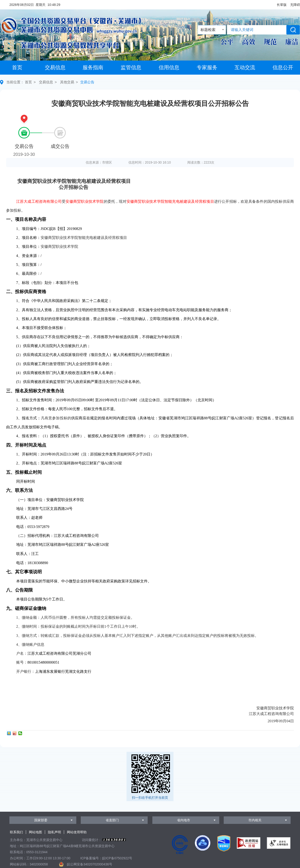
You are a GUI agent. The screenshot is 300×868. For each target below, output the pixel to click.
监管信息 (131, 67)
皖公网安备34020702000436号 (90, 864)
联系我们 (16, 832)
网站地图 (35, 832)
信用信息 (169, 67)
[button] (282, 5)
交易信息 (55, 67)
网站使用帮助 (77, 832)
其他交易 (67, 82)
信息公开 (283, 67)
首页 (17, 67)
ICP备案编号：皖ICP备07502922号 (106, 858)
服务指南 (93, 67)
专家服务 (207, 67)
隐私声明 (54, 832)
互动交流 (245, 67)
